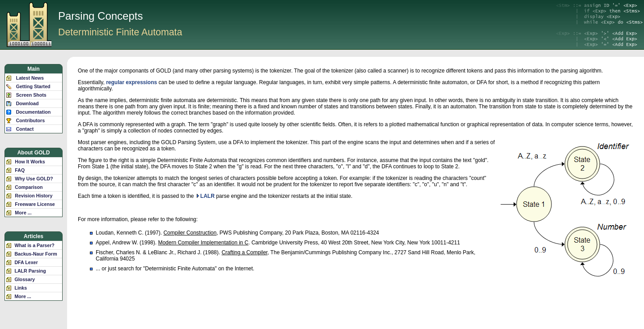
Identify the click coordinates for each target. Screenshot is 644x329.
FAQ (20, 170)
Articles (34, 236)
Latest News (30, 78)
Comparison (29, 187)
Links (21, 288)
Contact (25, 129)
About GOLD (34, 153)
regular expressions (131, 82)
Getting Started (33, 86)
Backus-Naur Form (36, 254)
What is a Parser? (34, 245)
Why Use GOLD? (34, 179)
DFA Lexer (26, 262)
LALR (208, 196)
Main (33, 69)
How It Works (30, 162)
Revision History (34, 196)
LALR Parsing (30, 271)
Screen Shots (31, 95)
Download (28, 103)
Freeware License (35, 204)
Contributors (31, 120)
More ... (23, 213)
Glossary (25, 279)
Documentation (34, 112)
